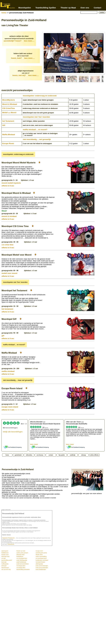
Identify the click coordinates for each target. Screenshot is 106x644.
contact (51, 455)
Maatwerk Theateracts (8, 538)
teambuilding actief (7, 560)
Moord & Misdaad (10, 104)
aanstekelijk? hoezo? (19, 41)
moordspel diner (21, 566)
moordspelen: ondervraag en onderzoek (40, 96)
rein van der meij (6, 569)
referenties (29, 455)
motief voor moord (9, 273)
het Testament (8, 121)
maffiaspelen (5, 564)
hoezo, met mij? (26, 75)
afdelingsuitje (39, 564)
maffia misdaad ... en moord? (35, 130)
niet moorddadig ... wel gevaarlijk (37, 139)
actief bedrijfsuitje (21, 562)
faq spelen (62, 455)
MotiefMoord (9, 113)
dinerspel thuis (5, 556)
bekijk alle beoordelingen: (13, 432)
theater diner (39, 555)
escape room (39, 551)
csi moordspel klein (22, 558)
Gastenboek (11, 544)
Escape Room (8, 144)
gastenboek (52, 68)
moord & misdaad (9, 216)
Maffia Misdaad (9, 134)
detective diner (21, 555)
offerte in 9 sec (8, 186)
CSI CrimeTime (9, 108)
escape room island (10, 407)
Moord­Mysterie (9, 100)
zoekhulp (73, 455)
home (4, 13)
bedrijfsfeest (20, 556)
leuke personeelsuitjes (42, 566)
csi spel (4, 558)
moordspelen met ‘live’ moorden (36, 117)
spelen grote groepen (22, 553)
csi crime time (8, 245)
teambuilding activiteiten (23, 569)
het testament (7, 309)
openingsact (5, 551)
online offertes (94, 455)
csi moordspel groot (41, 558)
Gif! (4, 125)
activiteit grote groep (41, 553)
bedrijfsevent (5, 553)
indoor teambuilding (41, 556)
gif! (3, 336)
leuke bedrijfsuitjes (41, 569)
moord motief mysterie (11, 183)
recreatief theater (40, 562)
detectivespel (5, 568)
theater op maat (21, 551)
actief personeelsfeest (23, 564)
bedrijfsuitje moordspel (42, 560)
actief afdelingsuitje (22, 560)
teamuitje (4, 562)
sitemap (83, 455)
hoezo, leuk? (23, 58)
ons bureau (40, 455)
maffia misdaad (8, 371)
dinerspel (4, 566)
